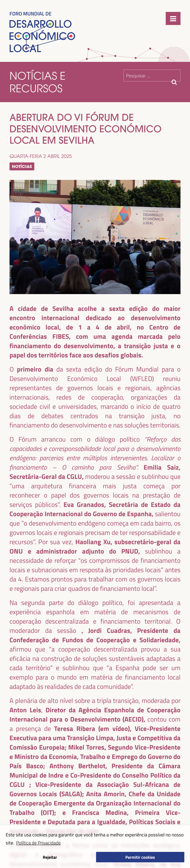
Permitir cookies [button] (140, 857)
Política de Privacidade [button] (38, 843)
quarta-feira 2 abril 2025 (41, 156)
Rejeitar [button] (50, 857)
